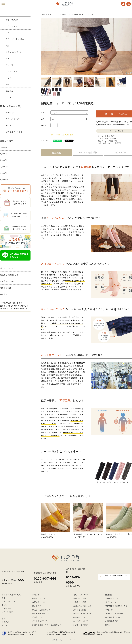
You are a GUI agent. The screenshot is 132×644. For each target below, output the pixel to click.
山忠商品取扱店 (112, 621)
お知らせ (36, 595)
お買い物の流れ (80, 598)
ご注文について (38, 617)
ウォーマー (11, 65)
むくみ (9, 125)
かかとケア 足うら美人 (15, 39)
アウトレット (11, 26)
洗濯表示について (7, 281)
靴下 (8, 46)
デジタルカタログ (80, 625)
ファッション (11, 71)
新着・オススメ (12, 20)
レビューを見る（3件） (107, 136)
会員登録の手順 (80, 602)
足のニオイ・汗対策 (14, 132)
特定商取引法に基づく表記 (116, 606)
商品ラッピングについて (107, 141)
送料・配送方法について (42, 613)
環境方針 (109, 610)
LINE (107, 625)
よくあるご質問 (80, 610)
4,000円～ (4, 173)
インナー (10, 78)
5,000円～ (4, 179)
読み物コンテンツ (39, 598)
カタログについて (80, 621)
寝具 (8, 84)
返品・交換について (81, 595)
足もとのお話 (6, 288)
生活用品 (10, 91)
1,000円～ (4, 154)
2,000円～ (4, 160)
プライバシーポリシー (114, 613)
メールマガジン (112, 598)
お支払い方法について (41, 610)
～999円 (3, 147)
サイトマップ (111, 602)
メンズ (9, 97)
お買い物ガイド (38, 602)
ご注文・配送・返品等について (110, 138)
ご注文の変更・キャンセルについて (47, 625)
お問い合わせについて (82, 606)
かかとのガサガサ (13, 119)
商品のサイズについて (9, 275)
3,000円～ (4, 167)
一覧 (8, 33)
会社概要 (4, 294)
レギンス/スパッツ (14, 52)
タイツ (9, 58)
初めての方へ (38, 606)
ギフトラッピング (7, 268)
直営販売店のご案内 (114, 617)
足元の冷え (11, 112)
